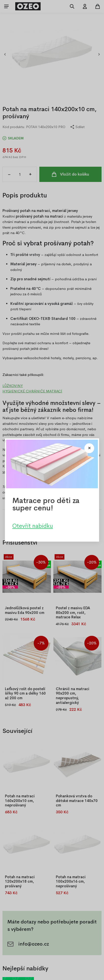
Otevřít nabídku (33, 526)
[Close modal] (89, 448)
